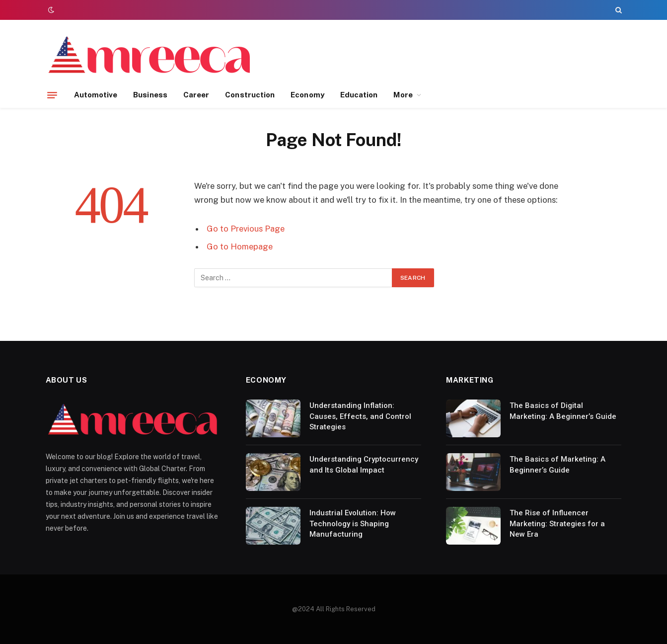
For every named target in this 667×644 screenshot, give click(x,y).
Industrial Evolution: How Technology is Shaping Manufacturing (353, 523)
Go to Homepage (240, 246)
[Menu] (52, 95)
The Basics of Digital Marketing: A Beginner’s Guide (563, 411)
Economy (307, 95)
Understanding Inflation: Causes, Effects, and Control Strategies (360, 416)
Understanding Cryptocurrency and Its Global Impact (364, 464)
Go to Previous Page (246, 229)
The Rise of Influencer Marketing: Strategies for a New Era (557, 523)
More (403, 95)
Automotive (96, 95)
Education (359, 95)
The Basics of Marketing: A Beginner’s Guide (557, 464)
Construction (250, 95)
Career (196, 95)
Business (150, 95)
